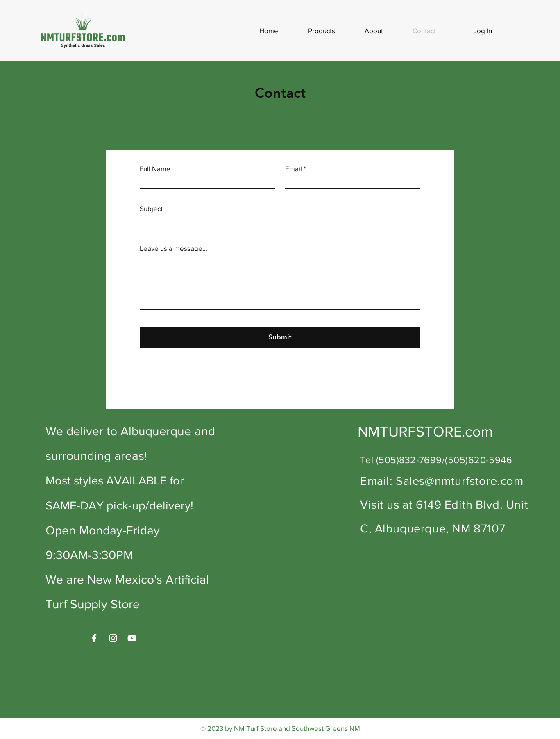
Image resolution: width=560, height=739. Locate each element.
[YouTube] (132, 638)
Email (294, 169)
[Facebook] (94, 638)
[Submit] (280, 337)
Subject (151, 208)
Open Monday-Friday (103, 530)
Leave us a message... (173, 248)
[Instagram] (113, 638)
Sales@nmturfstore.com (459, 481)
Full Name (155, 169)
